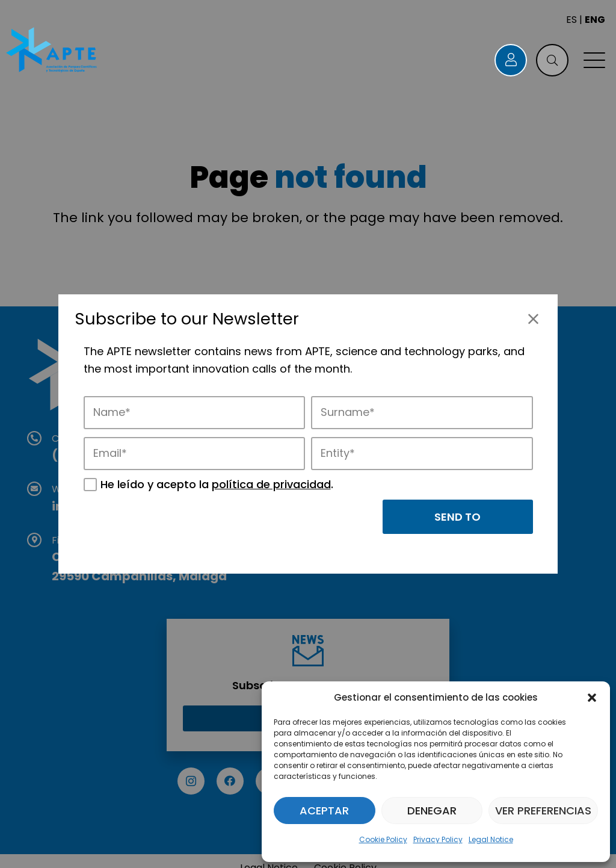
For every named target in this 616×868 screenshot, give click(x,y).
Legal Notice (491, 839)
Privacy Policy (438, 839)
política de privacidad (271, 484)
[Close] (533, 319)
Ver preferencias (543, 811)
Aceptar (324, 811)
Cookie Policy (383, 839)
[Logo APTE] (52, 51)
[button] (592, 698)
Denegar (432, 811)
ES (571, 20)
